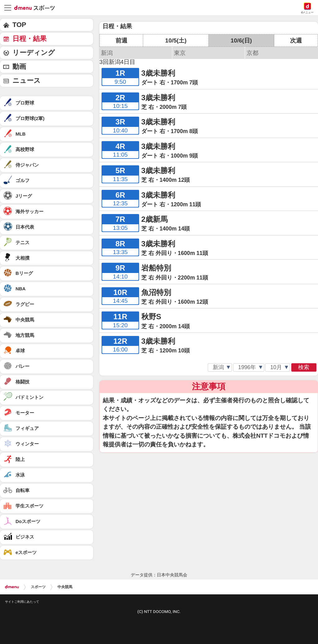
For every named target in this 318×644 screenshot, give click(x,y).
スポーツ (38, 587)
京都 (252, 53)
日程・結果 (30, 39)
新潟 (107, 53)
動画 (19, 67)
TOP (19, 25)
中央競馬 (65, 587)
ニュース (27, 80)
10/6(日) (241, 40)
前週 (121, 40)
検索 (304, 367)
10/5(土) (176, 40)
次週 (296, 40)
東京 (180, 53)
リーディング (34, 53)
